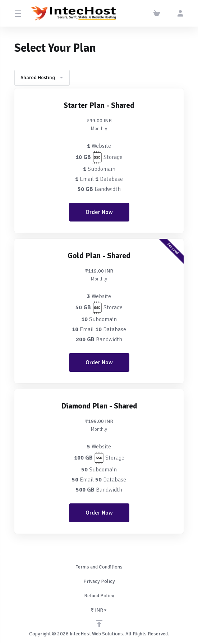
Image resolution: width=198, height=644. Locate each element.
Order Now (99, 212)
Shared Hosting (42, 77)
